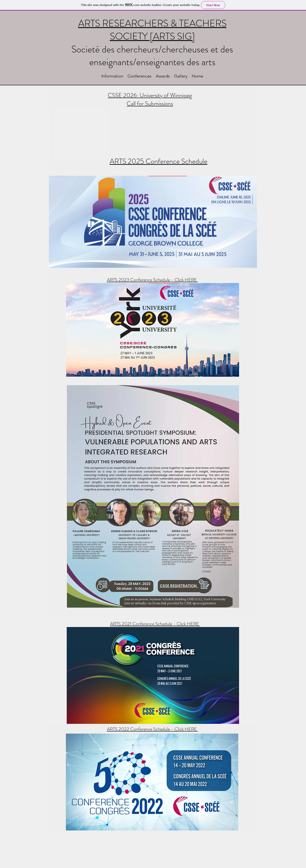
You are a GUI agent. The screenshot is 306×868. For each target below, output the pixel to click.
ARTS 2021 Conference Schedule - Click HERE (155, 624)
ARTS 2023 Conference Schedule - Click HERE (152, 280)
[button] (112, 76)
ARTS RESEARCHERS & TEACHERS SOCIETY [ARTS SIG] (152, 30)
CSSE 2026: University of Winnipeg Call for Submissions (150, 99)
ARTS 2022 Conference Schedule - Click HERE (152, 729)
